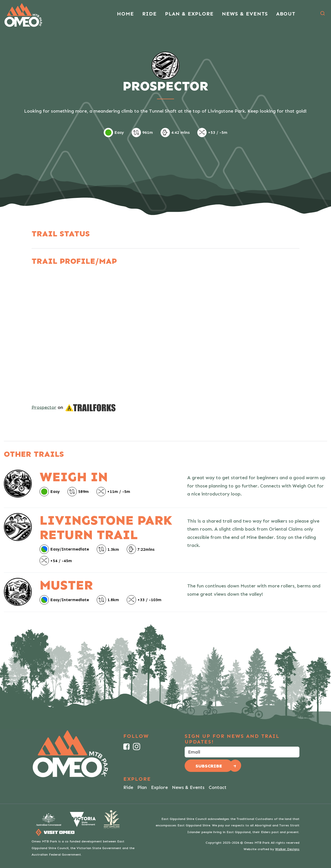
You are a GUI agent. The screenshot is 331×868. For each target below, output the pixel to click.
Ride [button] (149, 14)
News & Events (188, 787)
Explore (159, 787)
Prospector (44, 407)
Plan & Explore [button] (189, 14)
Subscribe (209, 766)
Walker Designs (287, 849)
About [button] (286, 14)
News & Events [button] (245, 14)
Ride (128, 787)
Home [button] (125, 14)
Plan (142, 787)
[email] (242, 752)
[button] (322, 14)
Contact (218, 787)
